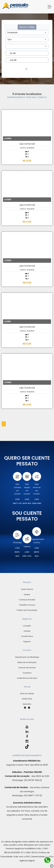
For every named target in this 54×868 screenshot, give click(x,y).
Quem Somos (27, 589)
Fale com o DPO (22, 857)
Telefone (27, 541)
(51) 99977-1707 (33, 795)
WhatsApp (17, 537)
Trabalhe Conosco (27, 605)
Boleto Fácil (27, 699)
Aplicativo (27, 704)
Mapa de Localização (27, 662)
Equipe (27, 594)
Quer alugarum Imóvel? (27, 483)
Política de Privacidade (27, 610)
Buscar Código (27, 27)
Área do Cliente (27, 694)
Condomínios (27, 636)
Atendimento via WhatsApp (27, 657)
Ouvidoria (27, 673)
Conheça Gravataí (27, 600)
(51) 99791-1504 (33, 780)
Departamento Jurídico (38, 535)
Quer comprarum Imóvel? (17, 483)
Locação (27, 626)
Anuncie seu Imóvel (27, 668)
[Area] (27, 33)
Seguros (27, 641)
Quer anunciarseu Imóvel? (37, 483)
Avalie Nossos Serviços (27, 678)
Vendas (27, 631)
